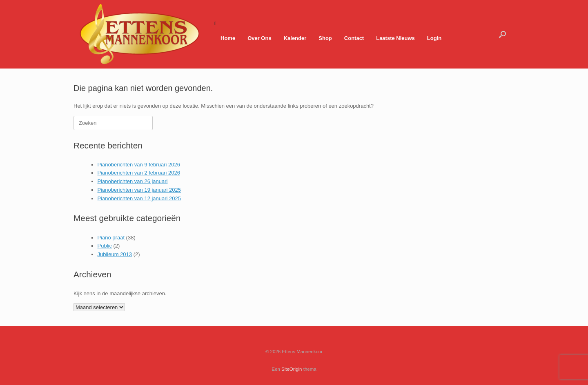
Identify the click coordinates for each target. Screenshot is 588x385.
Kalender (295, 38)
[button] (502, 34)
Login (434, 38)
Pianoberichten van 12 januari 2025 (139, 198)
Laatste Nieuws (395, 38)
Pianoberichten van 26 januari (133, 181)
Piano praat (111, 238)
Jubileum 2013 (115, 254)
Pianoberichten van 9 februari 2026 (139, 165)
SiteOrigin (292, 369)
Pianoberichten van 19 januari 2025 (139, 190)
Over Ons (259, 38)
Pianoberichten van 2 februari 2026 (139, 173)
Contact (354, 38)
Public (105, 246)
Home (228, 38)
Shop (325, 38)
